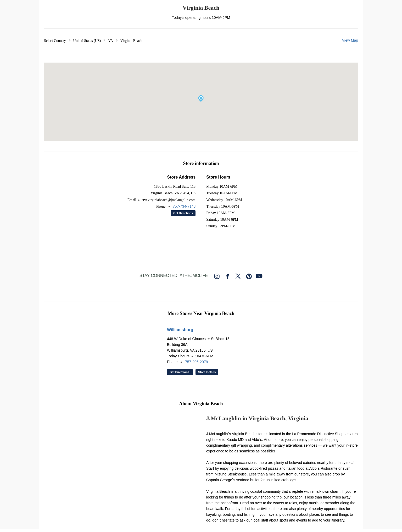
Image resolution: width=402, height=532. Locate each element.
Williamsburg (180, 330)
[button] (201, 98)
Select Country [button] (55, 41)
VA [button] (110, 41)
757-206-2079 (196, 362)
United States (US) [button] (87, 41)
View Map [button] (350, 40)
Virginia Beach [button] (131, 41)
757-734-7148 (184, 206)
